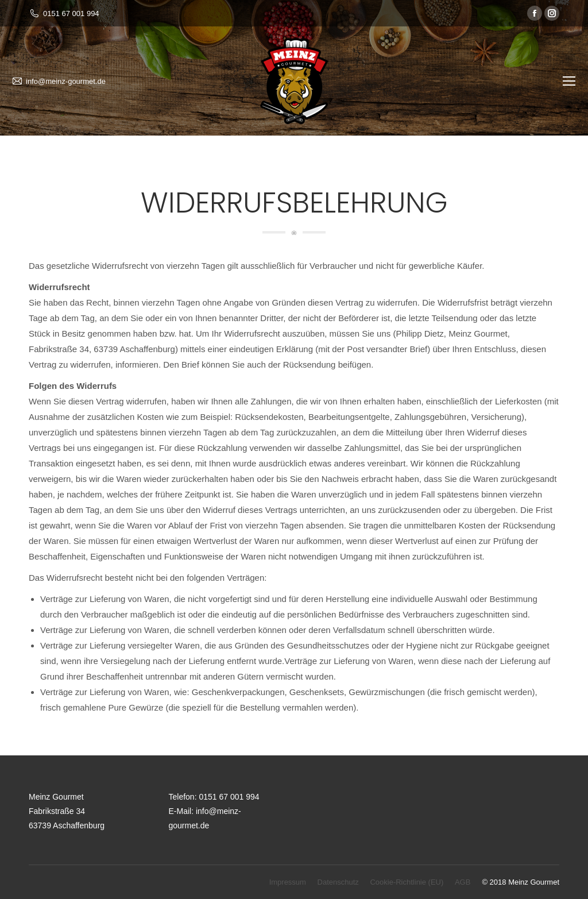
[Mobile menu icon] (569, 81)
